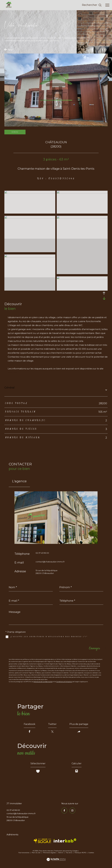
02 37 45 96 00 (42, 553)
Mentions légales (50, 853)
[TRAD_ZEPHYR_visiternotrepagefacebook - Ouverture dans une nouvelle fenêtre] (64, 811)
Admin (61, 853)
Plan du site (36, 853)
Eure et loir (55, 38)
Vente (43, 38)
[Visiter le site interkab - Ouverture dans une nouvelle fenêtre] (65, 841)
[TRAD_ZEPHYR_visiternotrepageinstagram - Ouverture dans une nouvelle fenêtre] (72, 811)
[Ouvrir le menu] (107, 5)
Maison (82, 38)
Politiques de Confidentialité (43, 682)
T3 (89, 38)
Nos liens (69, 853)
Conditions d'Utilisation (64, 682)
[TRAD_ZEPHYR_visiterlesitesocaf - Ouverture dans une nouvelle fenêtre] (43, 841)
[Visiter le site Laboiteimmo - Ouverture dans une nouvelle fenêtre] (56, 857)
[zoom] (30, 193)
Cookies (91, 853)
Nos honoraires (24, 853)
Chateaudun (69, 38)
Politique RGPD (80, 853)
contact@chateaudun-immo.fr (50, 562)
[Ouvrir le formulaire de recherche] (92, 5)
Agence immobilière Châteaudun (21, 38)
